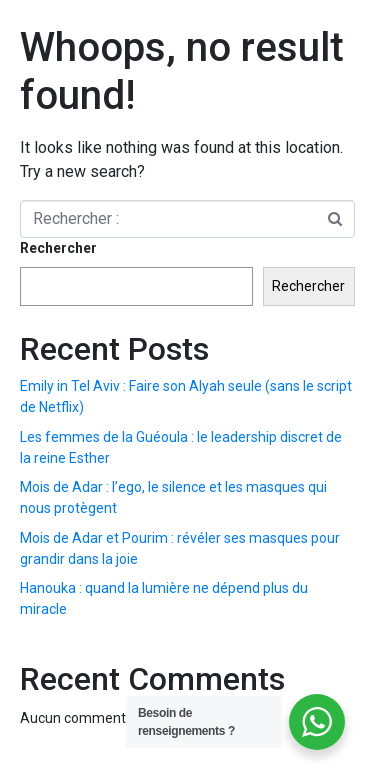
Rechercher (58, 248)
